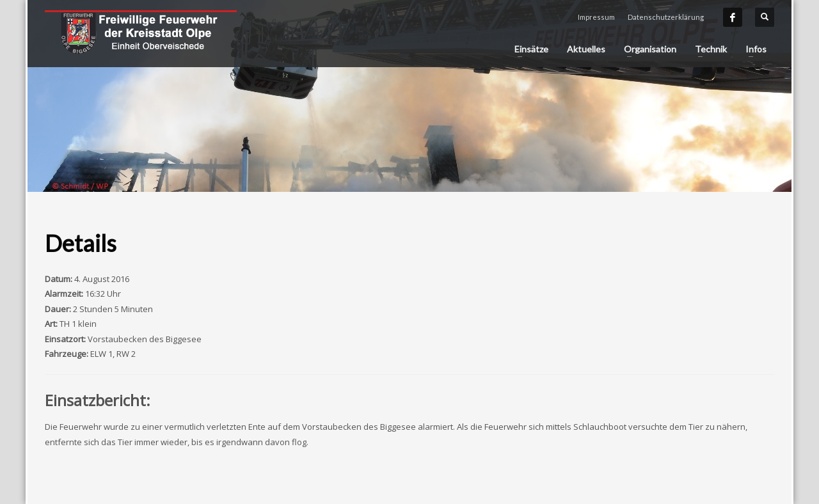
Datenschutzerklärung (666, 17)
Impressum (596, 17)
